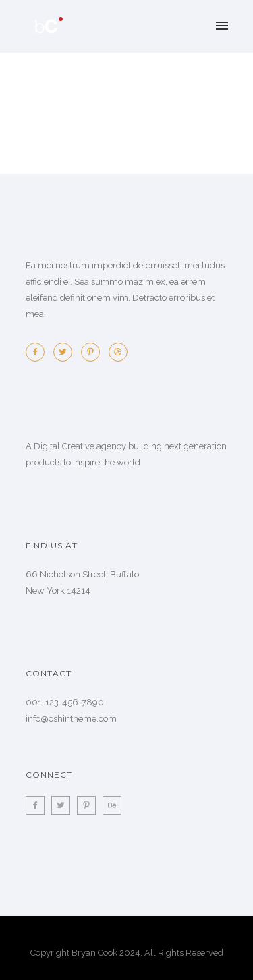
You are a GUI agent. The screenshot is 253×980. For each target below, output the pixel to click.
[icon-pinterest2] (94, 352)
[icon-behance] (112, 805)
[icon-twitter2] (66, 352)
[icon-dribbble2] (118, 352)
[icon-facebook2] (38, 352)
